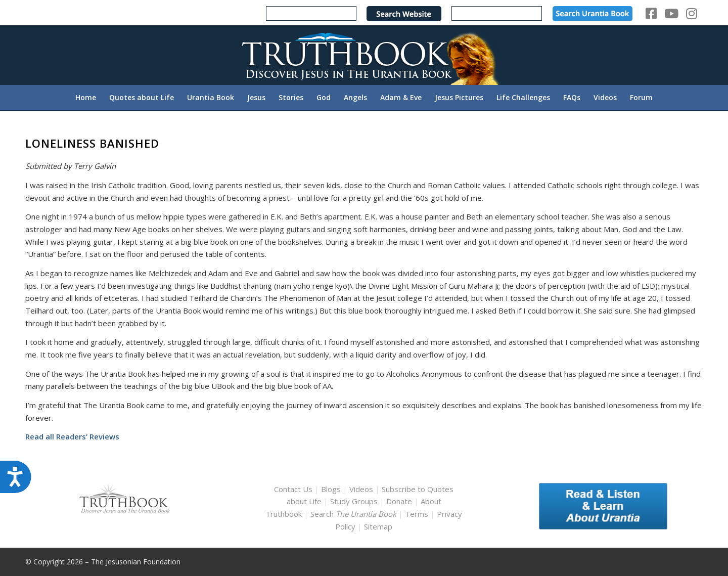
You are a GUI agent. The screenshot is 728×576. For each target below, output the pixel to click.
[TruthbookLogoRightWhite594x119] (364, 55)
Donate (399, 501)
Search (354, 514)
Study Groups (355, 501)
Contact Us (293, 489)
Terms (417, 514)
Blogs (331, 489)
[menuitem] (86, 98)
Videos (361, 489)
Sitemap (378, 526)
